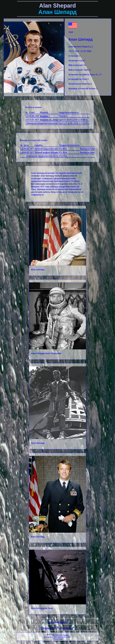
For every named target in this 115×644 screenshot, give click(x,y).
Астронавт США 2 (59, 622)
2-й (22, 152)
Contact (66, 635)
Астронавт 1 (47, 628)
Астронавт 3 (68, 628)
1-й (22, 149)
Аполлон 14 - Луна (49, 120)
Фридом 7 (45, 116)
